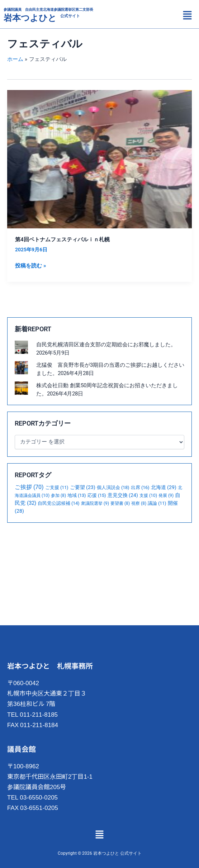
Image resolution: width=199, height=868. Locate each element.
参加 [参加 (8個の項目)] (58, 495)
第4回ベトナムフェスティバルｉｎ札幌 (62, 239)
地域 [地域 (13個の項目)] (77, 495)
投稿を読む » (30, 265)
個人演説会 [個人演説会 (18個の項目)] (113, 487)
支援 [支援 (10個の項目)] (148, 495)
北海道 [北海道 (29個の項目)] (164, 487)
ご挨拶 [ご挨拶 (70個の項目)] (29, 487)
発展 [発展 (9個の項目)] (166, 495)
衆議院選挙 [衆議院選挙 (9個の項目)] (95, 503)
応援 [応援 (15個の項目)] (97, 495)
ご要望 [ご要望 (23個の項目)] (83, 487)
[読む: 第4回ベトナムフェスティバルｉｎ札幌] (99, 159)
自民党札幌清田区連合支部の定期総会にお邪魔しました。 (106, 345)
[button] (187, 16)
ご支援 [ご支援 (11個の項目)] (57, 487)
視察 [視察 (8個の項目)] (139, 503)
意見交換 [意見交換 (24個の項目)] (123, 495)
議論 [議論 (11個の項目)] (157, 503)
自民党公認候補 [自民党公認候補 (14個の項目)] (59, 503)
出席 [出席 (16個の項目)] (140, 487)
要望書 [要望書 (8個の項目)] (120, 503)
